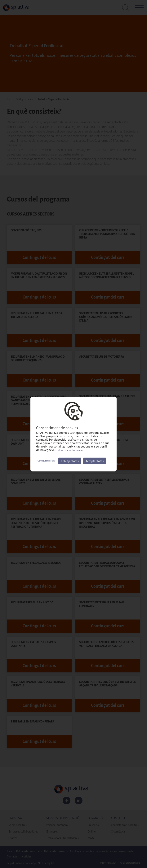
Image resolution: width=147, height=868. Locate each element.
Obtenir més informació (69, 450)
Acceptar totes (95, 461)
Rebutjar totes (70, 461)
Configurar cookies (46, 461)
